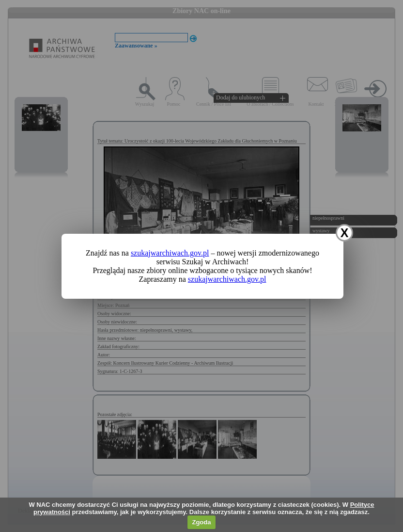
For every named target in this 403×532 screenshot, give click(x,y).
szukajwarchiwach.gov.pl (170, 253)
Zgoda (201, 522)
